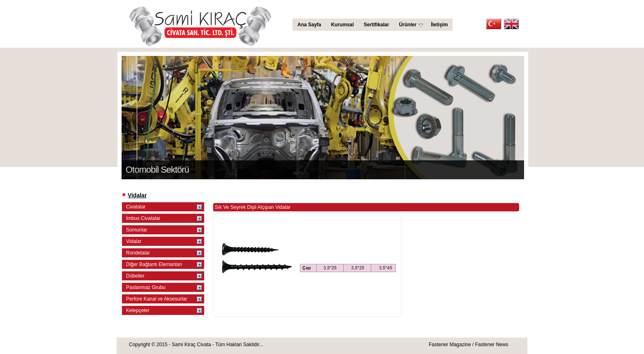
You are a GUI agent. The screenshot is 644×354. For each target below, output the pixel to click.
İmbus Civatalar (143, 218)
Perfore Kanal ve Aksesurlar (157, 299)
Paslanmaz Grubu (146, 287)
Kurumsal (342, 25)
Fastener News (492, 345)
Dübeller (135, 276)
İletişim (439, 25)
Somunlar (137, 230)
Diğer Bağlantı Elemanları (154, 264)
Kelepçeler (138, 310)
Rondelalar (138, 253)
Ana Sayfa (309, 25)
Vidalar (134, 241)
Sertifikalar (376, 25)
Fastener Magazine (450, 345)
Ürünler (411, 25)
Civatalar (136, 207)
